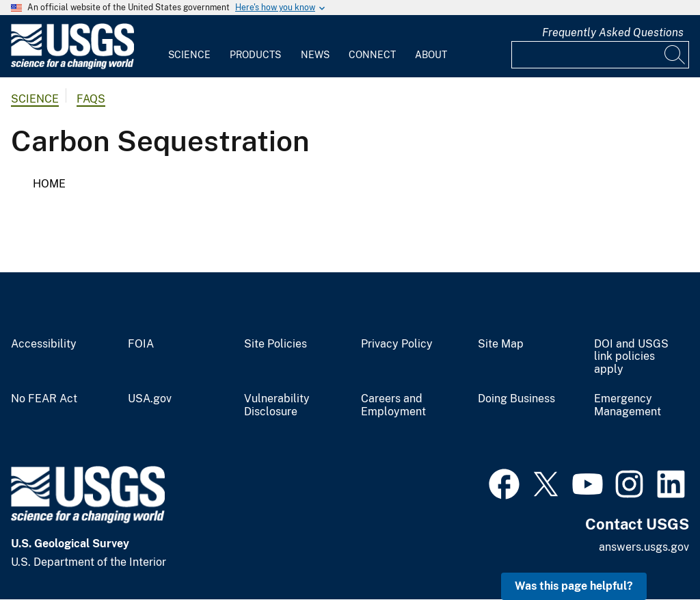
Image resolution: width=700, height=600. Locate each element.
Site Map (501, 344)
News (315, 55)
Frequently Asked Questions (613, 32)
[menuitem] (189, 47)
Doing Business (516, 399)
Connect (372, 55)
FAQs (91, 99)
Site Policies (275, 344)
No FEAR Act (44, 399)
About (431, 55)
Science (189, 55)
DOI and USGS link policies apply (631, 357)
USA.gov (150, 399)
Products (255, 55)
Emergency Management (628, 405)
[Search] (675, 55)
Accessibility (44, 344)
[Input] (600, 55)
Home (49, 184)
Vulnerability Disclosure (277, 405)
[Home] (72, 66)
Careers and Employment (393, 405)
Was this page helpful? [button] (574, 586)
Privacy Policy (397, 344)
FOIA (141, 344)
